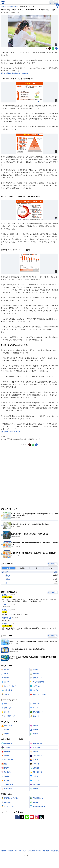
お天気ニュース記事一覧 (12, 432)
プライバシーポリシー (21, 851)
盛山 (7, 583)
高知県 (4, 623)
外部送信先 (46, 851)
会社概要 (3, 851)
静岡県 (4, 595)
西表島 (8, 580)
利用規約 (10, 851)
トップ (4, 7)
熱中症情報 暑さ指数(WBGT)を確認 (16, 73)
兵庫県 (4, 610)
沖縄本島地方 (7, 618)
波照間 (8, 576)
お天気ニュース (13, 7)
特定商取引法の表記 (35, 851)
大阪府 (4, 604)
